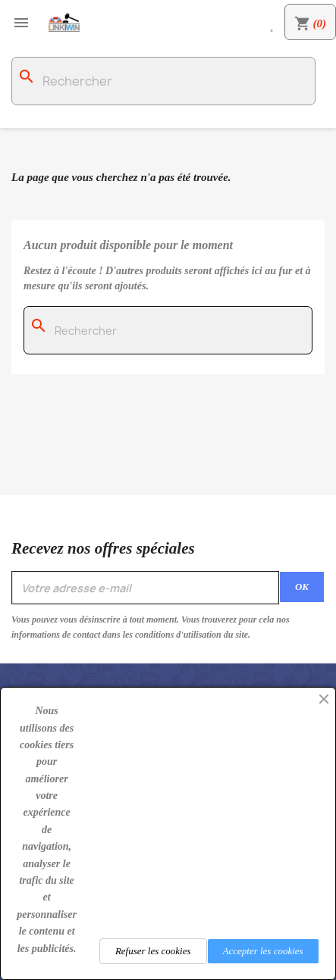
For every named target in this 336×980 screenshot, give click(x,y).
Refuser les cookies (153, 951)
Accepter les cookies (263, 951)
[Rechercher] (163, 81)
